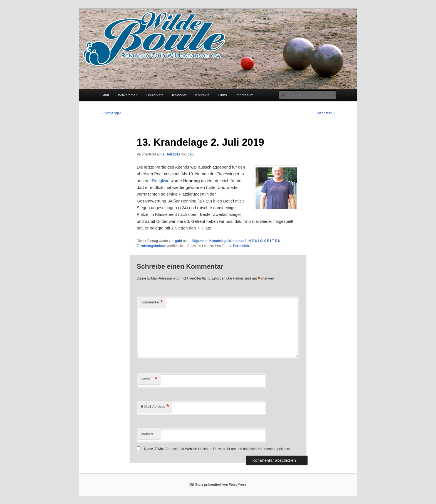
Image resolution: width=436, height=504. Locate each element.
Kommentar (152, 302)
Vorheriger (111, 113)
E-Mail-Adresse (155, 407)
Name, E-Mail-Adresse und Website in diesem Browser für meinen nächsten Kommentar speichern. (218, 449)
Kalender (179, 95)
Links (222, 95)
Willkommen (128, 95)
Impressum (244, 95)
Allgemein (200, 241)
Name (149, 379)
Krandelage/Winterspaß (228, 241)
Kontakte (202, 95)
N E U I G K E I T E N (264, 241)
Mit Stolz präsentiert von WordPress (218, 485)
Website (147, 434)
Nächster (327, 113)
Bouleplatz (155, 95)
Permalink (241, 246)
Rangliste (161, 181)
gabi (191, 154)
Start (105, 95)
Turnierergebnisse (151, 246)
